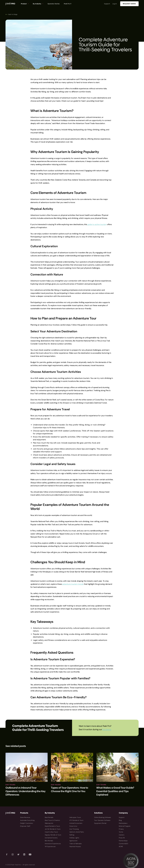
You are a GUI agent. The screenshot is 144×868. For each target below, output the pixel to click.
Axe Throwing (74, 829)
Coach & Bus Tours (51, 832)
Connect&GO (124, 844)
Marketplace (123, 823)
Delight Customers (27, 823)
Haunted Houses (75, 846)
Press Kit (122, 838)
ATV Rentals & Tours (76, 820)
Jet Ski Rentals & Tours (53, 829)
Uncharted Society (51, 838)
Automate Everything (27, 820)
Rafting (72, 835)
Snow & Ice (73, 826)
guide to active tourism (97, 224)
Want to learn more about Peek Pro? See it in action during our (95, 728)
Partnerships (123, 841)
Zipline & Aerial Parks (77, 832)
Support (107, 4)
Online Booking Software (103, 817)
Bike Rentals (49, 841)
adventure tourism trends (73, 584)
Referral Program (125, 826)
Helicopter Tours (75, 817)
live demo (107, 729)
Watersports (49, 823)
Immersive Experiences (53, 844)
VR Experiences (50, 846)
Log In (115, 4)
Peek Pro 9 (68, 4)
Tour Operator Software (102, 820)
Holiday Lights (74, 838)
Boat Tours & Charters (52, 820)
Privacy (121, 829)
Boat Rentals (49, 817)
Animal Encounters (76, 823)
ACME (121, 846)
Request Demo (129, 4)
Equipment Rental (100, 823)
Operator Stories (54, 4)
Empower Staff (25, 826)
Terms (121, 832)
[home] (12, 4)
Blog (120, 820)
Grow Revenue (25, 817)
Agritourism (73, 841)
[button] (25, 4)
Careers (122, 835)
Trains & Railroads (76, 844)
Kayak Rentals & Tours (52, 826)
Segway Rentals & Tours (53, 835)
